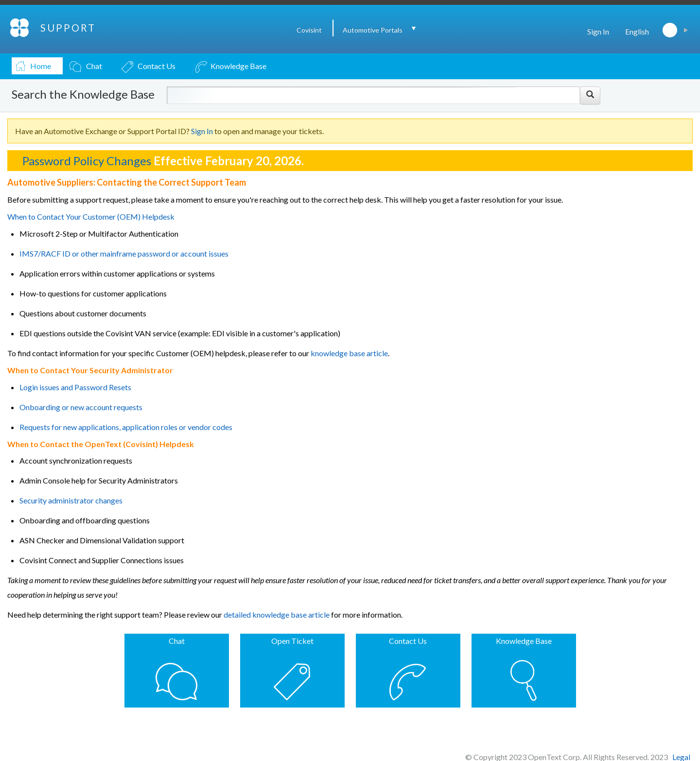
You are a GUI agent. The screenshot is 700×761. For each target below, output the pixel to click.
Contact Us (408, 641)
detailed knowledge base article (277, 614)
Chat (177, 641)
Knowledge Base (524, 641)
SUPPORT (68, 28)
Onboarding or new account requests (81, 407)
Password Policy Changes (87, 161)
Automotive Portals (373, 30)
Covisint (309, 30)
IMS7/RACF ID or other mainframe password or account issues (124, 253)
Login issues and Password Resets (75, 387)
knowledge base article (349, 353)
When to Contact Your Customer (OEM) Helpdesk (91, 216)
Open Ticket (292, 641)
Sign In (598, 31)
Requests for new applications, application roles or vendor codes (126, 427)
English (637, 31)
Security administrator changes (71, 500)
